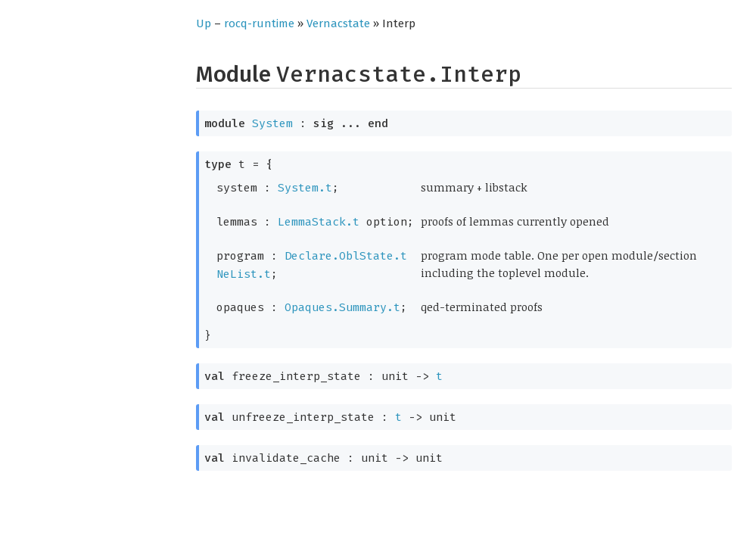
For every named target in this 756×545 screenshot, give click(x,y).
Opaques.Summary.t (342, 307)
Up (204, 23)
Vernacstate (338, 23)
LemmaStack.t (319, 222)
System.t (305, 188)
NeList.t (244, 274)
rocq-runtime (259, 23)
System (272, 123)
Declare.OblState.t (346, 256)
